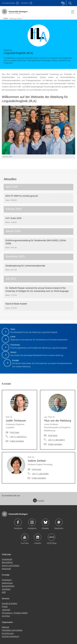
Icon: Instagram (32, 522)
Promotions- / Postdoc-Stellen (15, 613)
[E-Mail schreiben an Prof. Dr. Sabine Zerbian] (37, 478)
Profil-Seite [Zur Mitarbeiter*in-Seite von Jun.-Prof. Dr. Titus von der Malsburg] (53, 435)
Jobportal (6, 610)
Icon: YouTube (25, 537)
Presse (5, 606)
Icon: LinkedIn (38, 537)
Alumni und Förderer (11, 565)
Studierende (7, 559)
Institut (6, 18)
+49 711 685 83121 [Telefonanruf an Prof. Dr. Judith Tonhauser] (18, 437)
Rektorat (5, 627)
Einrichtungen (8, 633)
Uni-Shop (6, 616)
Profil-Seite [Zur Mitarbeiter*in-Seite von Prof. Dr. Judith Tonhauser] (14, 432)
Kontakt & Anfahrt (9, 603)
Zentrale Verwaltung (10, 636)
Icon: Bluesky (46, 522)
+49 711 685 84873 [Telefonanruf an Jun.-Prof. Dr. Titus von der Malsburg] (56, 440)
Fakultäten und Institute (12, 630)
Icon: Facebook (18, 522)
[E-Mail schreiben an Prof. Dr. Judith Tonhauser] (15, 441)
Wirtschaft (6, 569)
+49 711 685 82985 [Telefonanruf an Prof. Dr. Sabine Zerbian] (40, 474)
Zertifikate (6, 589)
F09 (25, 3)
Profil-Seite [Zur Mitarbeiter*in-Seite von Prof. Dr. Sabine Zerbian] (36, 469)
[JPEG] (38, 130)
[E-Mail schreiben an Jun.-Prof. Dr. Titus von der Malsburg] (53, 444)
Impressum (7, 580)
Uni (8, 3)
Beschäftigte (7, 562)
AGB (4, 592)
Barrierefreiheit (8, 586)
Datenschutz (7, 583)
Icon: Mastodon (59, 522)
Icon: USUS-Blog (51, 537)
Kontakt (38, 500)
